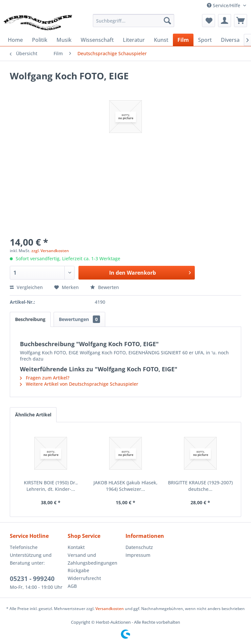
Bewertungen (79, 319)
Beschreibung (30, 319)
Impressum (138, 555)
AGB (72, 586)
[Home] (15, 40)
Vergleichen (26, 287)
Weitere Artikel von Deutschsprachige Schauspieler (79, 384)
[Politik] (40, 40)
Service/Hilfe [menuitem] (224, 5)
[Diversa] (230, 40)
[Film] (183, 40)
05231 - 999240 (32, 579)
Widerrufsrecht (84, 578)
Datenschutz (139, 547)
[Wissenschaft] (97, 40)
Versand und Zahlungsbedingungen (92, 559)
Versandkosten (110, 609)
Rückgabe (78, 570)
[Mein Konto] (225, 21)
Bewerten (105, 287)
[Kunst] (161, 40)
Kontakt (76, 547)
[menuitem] (134, 21)
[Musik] (64, 40)
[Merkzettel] (209, 21)
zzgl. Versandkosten (50, 251)
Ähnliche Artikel (33, 415)
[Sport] (205, 40)
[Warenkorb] (241, 21)
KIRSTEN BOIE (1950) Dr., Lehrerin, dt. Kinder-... (51, 486)
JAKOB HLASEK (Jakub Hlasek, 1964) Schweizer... (125, 486)
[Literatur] (134, 40)
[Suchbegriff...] (134, 21)
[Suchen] (167, 21)
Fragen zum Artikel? (45, 378)
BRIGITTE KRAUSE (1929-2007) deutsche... (200, 486)
